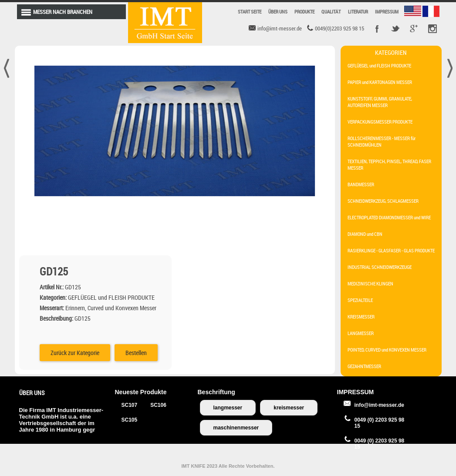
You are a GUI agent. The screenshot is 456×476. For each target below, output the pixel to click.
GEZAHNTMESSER (364, 366)
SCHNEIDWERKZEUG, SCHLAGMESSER (383, 201)
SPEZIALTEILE (360, 300)
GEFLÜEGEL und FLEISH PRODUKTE (379, 65)
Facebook (377, 29)
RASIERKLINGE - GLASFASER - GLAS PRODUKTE (391, 250)
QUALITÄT (331, 12)
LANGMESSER (361, 333)
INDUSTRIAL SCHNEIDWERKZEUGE (380, 267)
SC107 (130, 405)
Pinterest (432, 29)
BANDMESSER (361, 184)
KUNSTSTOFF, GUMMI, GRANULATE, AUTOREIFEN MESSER (380, 102)
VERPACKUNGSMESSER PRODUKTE (380, 122)
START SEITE (250, 12)
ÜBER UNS (278, 12)
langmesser (228, 408)
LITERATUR (358, 12)
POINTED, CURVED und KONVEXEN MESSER (387, 350)
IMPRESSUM (387, 12)
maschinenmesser (236, 428)
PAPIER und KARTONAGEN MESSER (380, 82)
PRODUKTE (304, 12)
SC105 (130, 420)
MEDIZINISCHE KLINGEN (370, 283)
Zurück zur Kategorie (232, 191)
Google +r (414, 29)
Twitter (395, 29)
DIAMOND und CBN (365, 234)
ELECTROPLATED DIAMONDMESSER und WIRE (389, 217)
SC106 (158, 405)
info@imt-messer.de (379, 405)
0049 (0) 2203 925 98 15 (380, 423)
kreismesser (289, 408)
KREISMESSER (361, 317)
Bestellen (293, 191)
